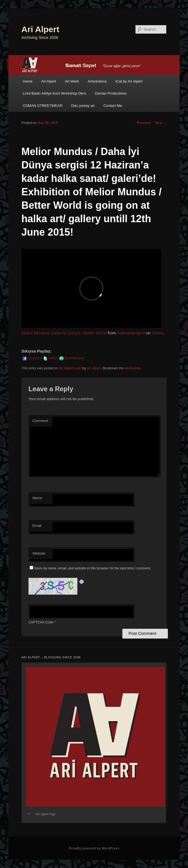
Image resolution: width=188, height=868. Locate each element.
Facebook (32, 358)
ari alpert (94, 368)
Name (37, 498)
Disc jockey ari (83, 106)
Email (37, 526)
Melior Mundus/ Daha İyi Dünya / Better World (64, 333)
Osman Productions (111, 93)
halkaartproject (131, 333)
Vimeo (158, 333)
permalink (133, 368)
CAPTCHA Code (41, 622)
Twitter (50, 358)
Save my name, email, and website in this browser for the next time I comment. (93, 568)
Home (28, 81)
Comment (40, 421)
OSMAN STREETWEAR (43, 106)
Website (39, 553)
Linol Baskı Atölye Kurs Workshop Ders (54, 93)
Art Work (72, 81)
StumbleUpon (72, 358)
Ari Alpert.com (70, 368)
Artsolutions (97, 81)
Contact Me (113, 106)
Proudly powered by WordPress (94, 848)
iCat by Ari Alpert (129, 81)
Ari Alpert (41, 29)
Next (161, 123)
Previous (142, 123)
